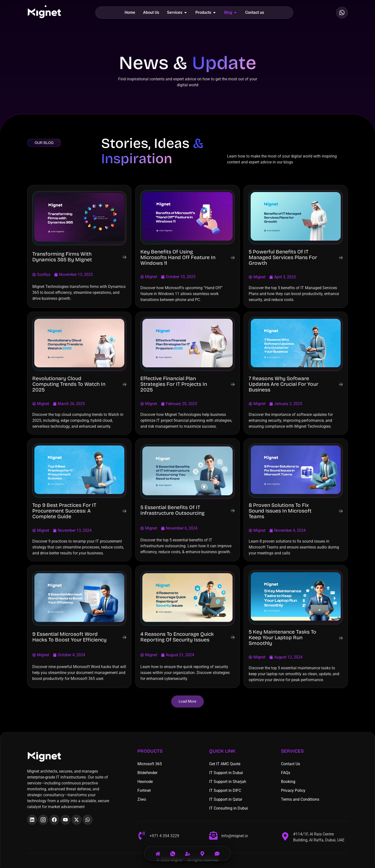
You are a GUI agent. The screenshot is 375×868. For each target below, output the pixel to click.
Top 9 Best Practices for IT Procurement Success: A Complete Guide (64, 511)
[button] (187, 701)
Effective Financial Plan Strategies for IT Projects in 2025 (174, 384)
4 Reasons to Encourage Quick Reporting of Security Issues (177, 637)
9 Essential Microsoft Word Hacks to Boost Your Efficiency (69, 637)
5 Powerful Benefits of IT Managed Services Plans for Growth (283, 257)
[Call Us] (173, 851)
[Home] (158, 851)
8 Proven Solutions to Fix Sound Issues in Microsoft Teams (280, 511)
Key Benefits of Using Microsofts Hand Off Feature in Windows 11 (178, 257)
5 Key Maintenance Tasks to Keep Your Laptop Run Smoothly (282, 638)
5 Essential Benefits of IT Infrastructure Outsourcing (172, 510)
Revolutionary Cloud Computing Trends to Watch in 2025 (69, 384)
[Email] (217, 851)
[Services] (187, 851)
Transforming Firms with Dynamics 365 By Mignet (62, 257)
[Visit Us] (202, 851)
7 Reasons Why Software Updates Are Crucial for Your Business (283, 384)
